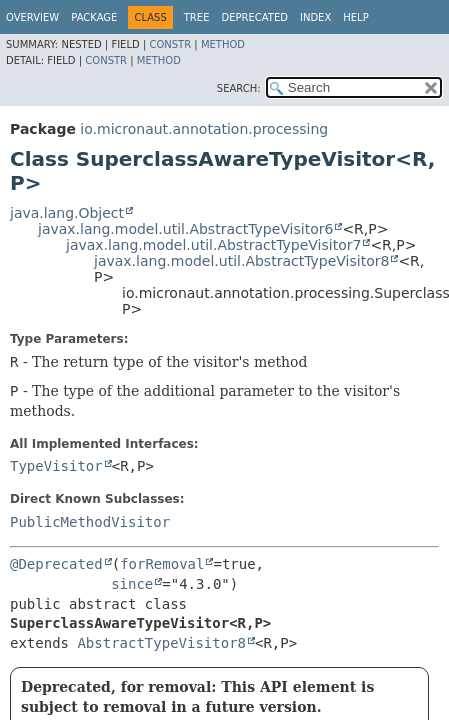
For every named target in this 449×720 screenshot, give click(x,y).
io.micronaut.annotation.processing (204, 129)
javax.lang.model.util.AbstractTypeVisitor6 (185, 229)
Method (223, 44)
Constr (170, 44)
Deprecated (254, 17)
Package (94, 17)
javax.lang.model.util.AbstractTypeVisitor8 (241, 261)
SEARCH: (239, 88)
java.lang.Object (67, 213)
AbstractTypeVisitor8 (161, 643)
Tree (197, 17)
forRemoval (162, 564)
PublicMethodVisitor (90, 522)
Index (315, 17)
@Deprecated (56, 564)
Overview (32, 17)
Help (355, 17)
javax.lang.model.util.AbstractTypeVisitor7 (213, 245)
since (132, 584)
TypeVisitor (56, 466)
